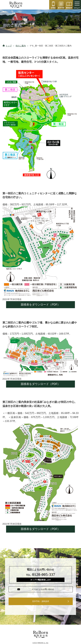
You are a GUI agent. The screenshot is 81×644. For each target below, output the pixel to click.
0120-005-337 (53, 5)
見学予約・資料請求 (41, 601)
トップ (9, 46)
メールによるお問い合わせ (43, 589)
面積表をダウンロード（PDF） (40, 305)
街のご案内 (21, 46)
